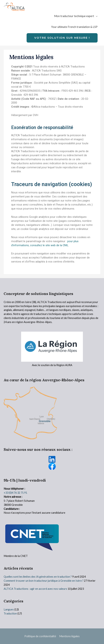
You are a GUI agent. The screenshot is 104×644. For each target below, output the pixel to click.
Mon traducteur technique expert (74, 16)
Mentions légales (69, 636)
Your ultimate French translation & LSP (74, 27)
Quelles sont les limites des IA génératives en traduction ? (38, 577)
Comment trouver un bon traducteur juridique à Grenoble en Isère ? (44, 581)
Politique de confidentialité (40, 636)
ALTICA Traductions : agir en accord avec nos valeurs (35, 589)
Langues (9, 609)
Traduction (10, 613)
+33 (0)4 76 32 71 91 (15, 493)
